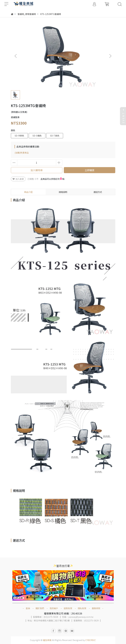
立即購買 (90, 170)
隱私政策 (82, 608)
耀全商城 (47, 640)
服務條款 (96, 608)
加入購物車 (37, 170)
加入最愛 (18, 179)
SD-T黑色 (55, 136)
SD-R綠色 (19, 136)
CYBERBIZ (90, 640)
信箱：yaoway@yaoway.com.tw (78, 617)
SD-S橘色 (37, 136)
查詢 (28, 608)
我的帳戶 (54, 608)
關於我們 (40, 608)
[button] (110, 56)
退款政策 (68, 608)
